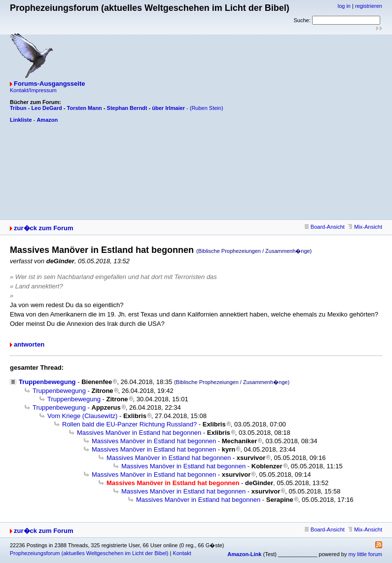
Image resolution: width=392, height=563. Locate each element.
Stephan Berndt (127, 108)
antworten (29, 344)
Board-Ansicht (325, 227)
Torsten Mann (85, 108)
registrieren (369, 6)
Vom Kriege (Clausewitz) (82, 416)
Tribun (18, 108)
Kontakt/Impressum (33, 90)
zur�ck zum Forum (44, 228)
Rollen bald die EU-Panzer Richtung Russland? (129, 424)
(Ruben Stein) (207, 108)
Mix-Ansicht (365, 227)
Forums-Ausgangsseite (49, 84)
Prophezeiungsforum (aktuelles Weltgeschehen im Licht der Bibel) (89, 553)
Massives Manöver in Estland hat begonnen (139, 433)
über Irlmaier (168, 108)
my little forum (365, 554)
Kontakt (182, 553)
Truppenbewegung (47, 382)
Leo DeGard (46, 108)
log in (344, 6)
